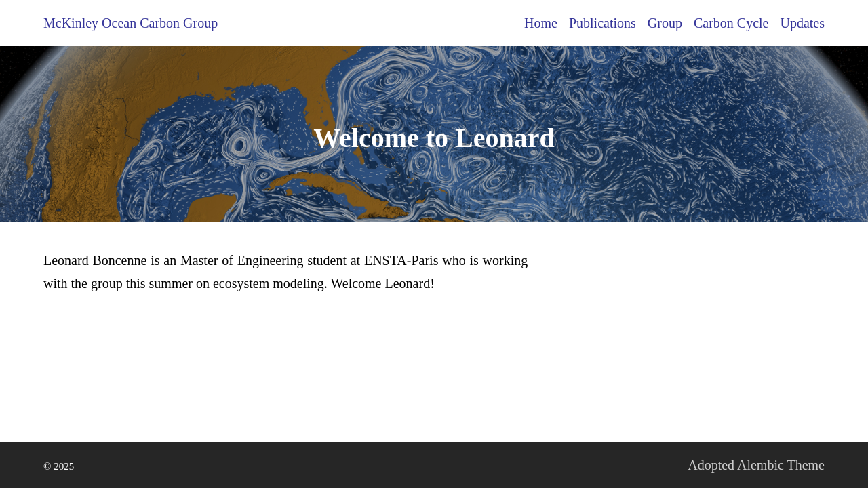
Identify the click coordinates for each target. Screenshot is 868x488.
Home (541, 23)
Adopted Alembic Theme (756, 465)
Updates (802, 23)
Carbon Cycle (731, 23)
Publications (603, 23)
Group (665, 23)
